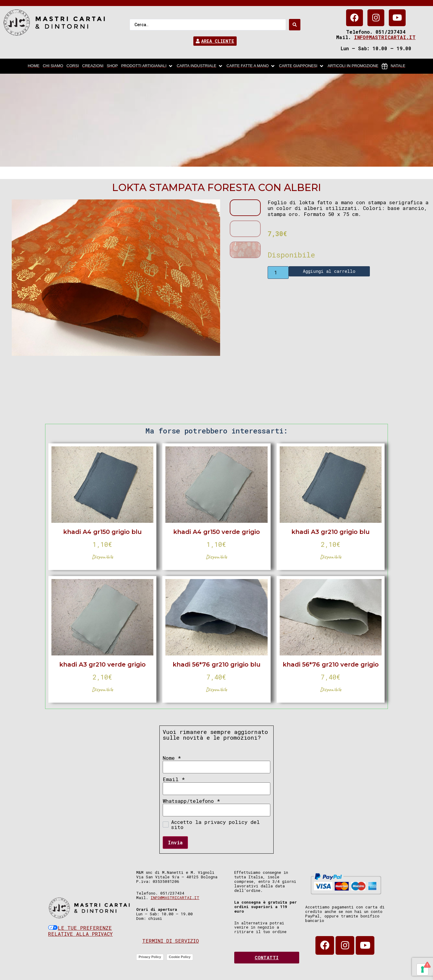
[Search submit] (295, 25)
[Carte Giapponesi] (302, 66)
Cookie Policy (180, 957)
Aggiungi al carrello (329, 271)
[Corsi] (73, 66)
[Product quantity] (278, 273)
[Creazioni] (93, 66)
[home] (34, 66)
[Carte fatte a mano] (251, 66)
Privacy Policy (150, 957)
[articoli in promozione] (353, 66)
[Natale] (393, 66)
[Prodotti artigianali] (147, 66)
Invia (175, 842)
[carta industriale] (200, 66)
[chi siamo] (53, 66)
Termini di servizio (170, 941)
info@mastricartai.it (385, 37)
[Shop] (112, 66)
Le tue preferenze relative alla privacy (80, 931)
